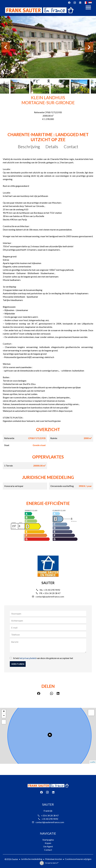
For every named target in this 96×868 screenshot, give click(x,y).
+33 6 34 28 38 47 (52, 593)
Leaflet (93, 762)
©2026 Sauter (11, 859)
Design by (52, 863)
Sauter (48, 583)
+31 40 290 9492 (52, 590)
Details (52, 146)
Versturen (18, 664)
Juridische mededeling (32, 859)
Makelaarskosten (54, 859)
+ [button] (4, 712)
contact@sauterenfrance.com (50, 597)
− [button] (4, 716)
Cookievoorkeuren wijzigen (78, 859)
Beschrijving (29, 146)
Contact (71, 146)
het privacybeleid (28, 658)
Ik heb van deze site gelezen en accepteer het (43, 658)
